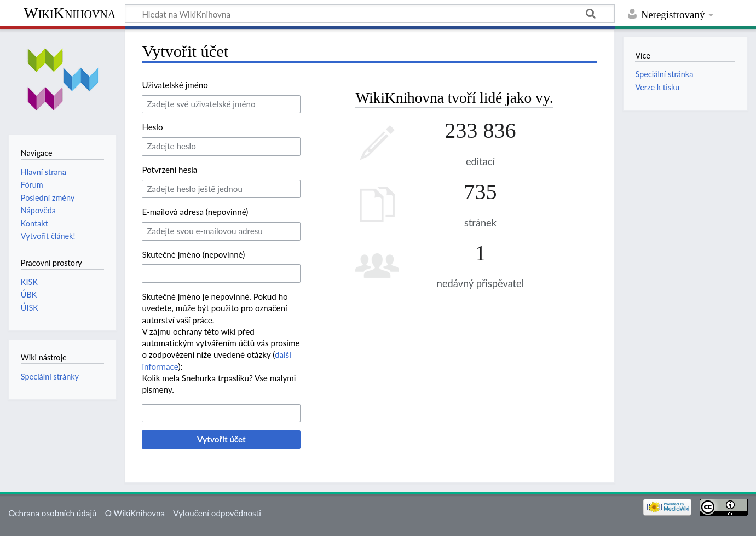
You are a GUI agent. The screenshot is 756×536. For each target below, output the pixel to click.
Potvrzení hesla (169, 170)
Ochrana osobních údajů (52, 513)
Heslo (152, 127)
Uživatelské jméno (175, 85)
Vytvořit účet (221, 439)
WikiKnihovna (70, 13)
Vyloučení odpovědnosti (217, 513)
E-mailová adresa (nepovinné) (195, 212)
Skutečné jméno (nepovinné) (193, 254)
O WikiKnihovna (135, 513)
